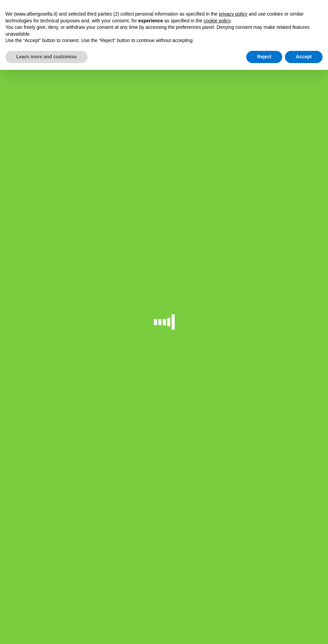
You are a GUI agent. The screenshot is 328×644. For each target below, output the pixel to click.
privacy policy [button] (233, 14)
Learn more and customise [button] (46, 57)
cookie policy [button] (217, 21)
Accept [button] (304, 57)
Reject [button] (264, 57)
